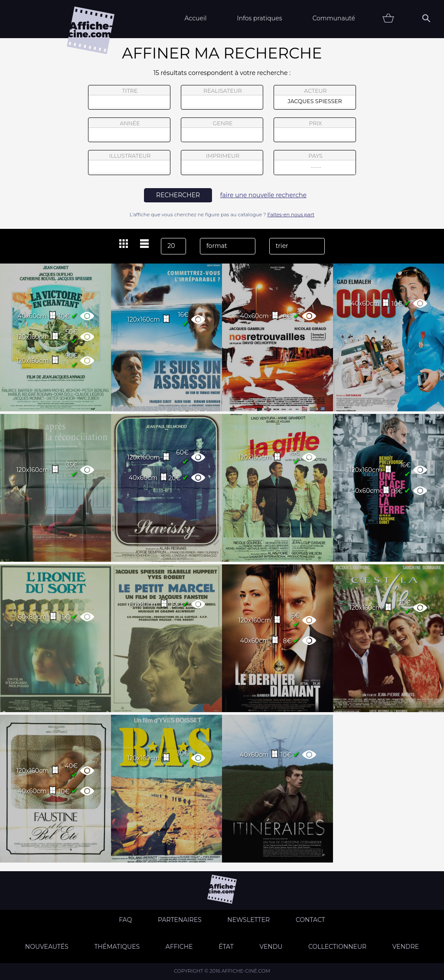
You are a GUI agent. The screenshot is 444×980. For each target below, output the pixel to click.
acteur (315, 98)
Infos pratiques (259, 18)
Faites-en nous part (291, 215)
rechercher (178, 195)
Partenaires (180, 920)
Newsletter (248, 920)
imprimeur (222, 163)
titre (129, 98)
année (129, 130)
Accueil (195, 18)
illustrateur (129, 163)
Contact (310, 920)
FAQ (125, 920)
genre (222, 131)
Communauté (334, 18)
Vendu (271, 947)
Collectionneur (337, 947)
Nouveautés (47, 947)
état (226, 947)
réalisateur (222, 98)
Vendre (406, 947)
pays (315, 164)
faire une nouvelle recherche (263, 195)
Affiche (179, 947)
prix (315, 130)
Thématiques (117, 947)
